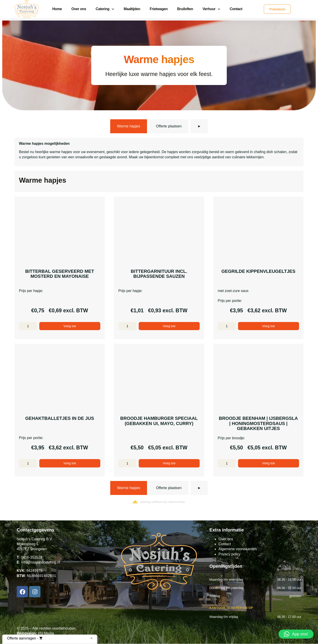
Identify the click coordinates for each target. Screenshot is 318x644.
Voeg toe (70, 326)
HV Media (46, 634)
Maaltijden (132, 9)
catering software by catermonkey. (163, 502)
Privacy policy (229, 554)
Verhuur (211, 9)
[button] (296, 634)
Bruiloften (185, 9)
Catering (105, 9)
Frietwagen (159, 9)
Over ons (79, 9)
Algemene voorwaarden (237, 549)
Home (57, 9)
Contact (236, 9)
